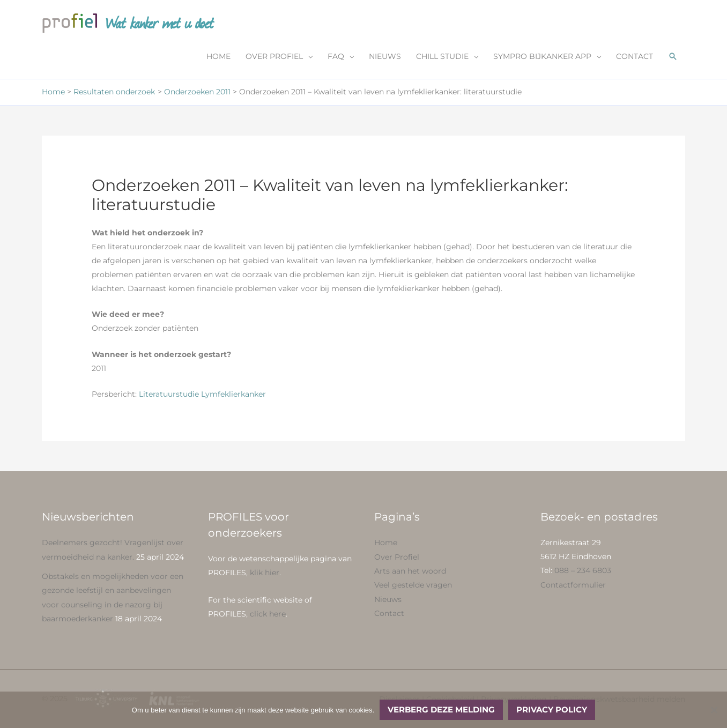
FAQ (336, 57)
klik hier (265, 573)
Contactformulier (573, 585)
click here (268, 614)
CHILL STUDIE (442, 57)
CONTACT (635, 57)
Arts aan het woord (410, 571)
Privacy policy (552, 710)
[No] (714, 710)
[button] (673, 57)
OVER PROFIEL (274, 57)
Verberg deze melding (441, 710)
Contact (389, 613)
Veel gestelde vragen (413, 585)
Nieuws (388, 599)
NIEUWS (385, 57)
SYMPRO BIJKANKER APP (542, 57)
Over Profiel (397, 557)
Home (386, 543)
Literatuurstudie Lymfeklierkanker (202, 395)
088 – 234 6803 (583, 571)
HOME (218, 57)
